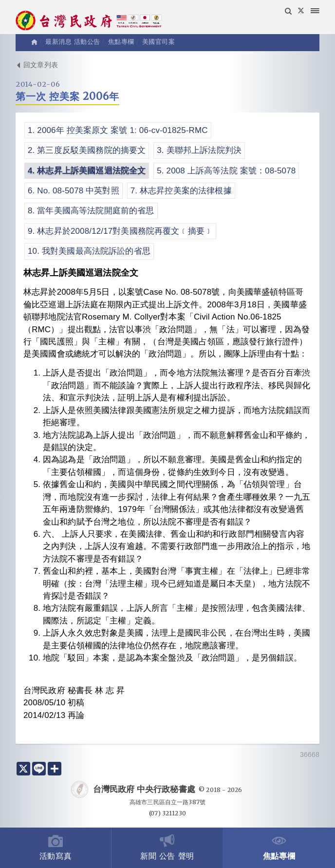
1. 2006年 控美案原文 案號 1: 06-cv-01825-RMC (118, 130)
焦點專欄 (279, 847)
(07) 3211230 (167, 813)
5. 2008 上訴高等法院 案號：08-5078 (226, 171)
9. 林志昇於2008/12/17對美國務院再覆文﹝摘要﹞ (120, 231)
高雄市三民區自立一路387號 (167, 802)
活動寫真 (56, 847)
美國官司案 (159, 42)
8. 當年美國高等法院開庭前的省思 (91, 211)
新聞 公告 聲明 (167, 847)
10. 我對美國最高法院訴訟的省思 (89, 251)
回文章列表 (37, 65)
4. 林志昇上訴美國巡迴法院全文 (87, 171)
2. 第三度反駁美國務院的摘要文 (87, 150)
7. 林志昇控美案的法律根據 (181, 191)
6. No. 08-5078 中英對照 (74, 191)
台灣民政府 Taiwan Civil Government (89, 21)
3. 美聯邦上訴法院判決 (199, 150)
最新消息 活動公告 (73, 42)
